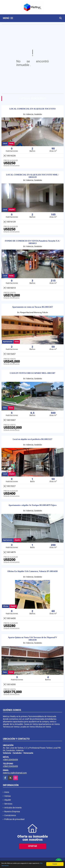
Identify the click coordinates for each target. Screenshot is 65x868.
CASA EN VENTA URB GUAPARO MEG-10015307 (33, 373)
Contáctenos (10, 815)
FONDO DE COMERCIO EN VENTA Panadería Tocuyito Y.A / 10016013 (32, 242)
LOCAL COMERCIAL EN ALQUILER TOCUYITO (32, 109)
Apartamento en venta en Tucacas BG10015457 (32, 307)
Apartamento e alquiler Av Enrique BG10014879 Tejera (32, 505)
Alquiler (8, 800)
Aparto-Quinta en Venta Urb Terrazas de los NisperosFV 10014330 (32, 639)
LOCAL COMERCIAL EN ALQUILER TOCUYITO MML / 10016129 (32, 176)
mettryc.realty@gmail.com (15, 773)
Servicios (8, 804)
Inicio (7, 792)
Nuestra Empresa (12, 811)
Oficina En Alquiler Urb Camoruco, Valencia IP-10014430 (32, 571)
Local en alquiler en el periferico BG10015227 (32, 439)
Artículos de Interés (13, 808)
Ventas (8, 796)
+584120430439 (10, 760)
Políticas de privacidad (14, 819)
